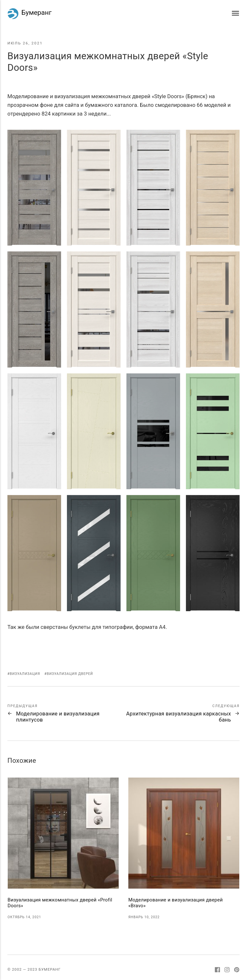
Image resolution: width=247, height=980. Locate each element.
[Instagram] (227, 970)
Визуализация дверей (70, 674)
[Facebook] (218, 970)
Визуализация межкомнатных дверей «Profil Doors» (60, 903)
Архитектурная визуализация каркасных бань (178, 717)
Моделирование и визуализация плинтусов (58, 717)
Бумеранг (29, 14)
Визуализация (25, 674)
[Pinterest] (237, 970)
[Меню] (236, 13)
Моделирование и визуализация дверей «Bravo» (176, 903)
